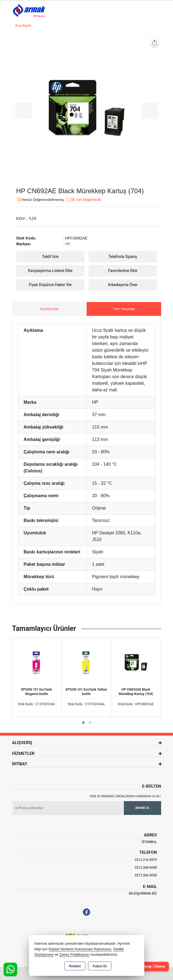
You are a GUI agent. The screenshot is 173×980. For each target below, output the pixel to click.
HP (68, 244)
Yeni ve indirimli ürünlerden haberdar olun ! (125, 796)
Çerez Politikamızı (74, 955)
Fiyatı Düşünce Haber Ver (50, 285)
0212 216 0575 (146, 860)
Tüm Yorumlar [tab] (124, 309)
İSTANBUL (149, 842)
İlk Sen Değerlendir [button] (84, 200)
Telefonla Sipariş (123, 257)
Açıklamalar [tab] (49, 309)
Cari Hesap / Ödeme (150, 966)
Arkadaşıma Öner (123, 285)
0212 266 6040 (146, 868)
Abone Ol (142, 808)
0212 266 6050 (146, 875)
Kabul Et (100, 966)
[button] (83, 723)
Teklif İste (50, 257)
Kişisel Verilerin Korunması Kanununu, (80, 949)
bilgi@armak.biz (143, 893)
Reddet (75, 966)
